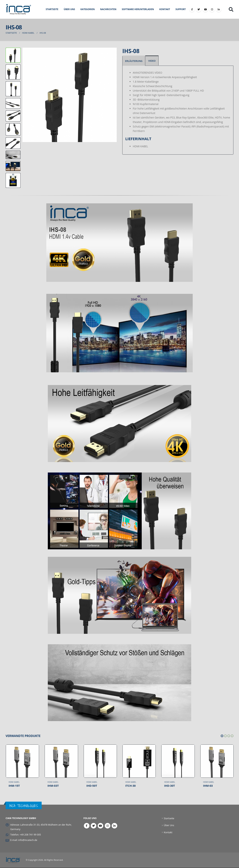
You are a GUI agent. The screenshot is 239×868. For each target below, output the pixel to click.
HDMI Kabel (14, 782)
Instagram (108, 826)
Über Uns (169, 825)
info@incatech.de (28, 840)
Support (181, 9)
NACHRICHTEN (108, 9)
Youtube (100, 826)
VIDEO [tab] (152, 61)
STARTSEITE (52, 9)
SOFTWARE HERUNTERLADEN (138, 9)
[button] (222, 736)
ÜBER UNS (69, 9)
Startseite (169, 818)
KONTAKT (165, 9)
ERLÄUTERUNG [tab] (134, 61)
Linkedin (114, 826)
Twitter (94, 826)
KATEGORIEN (88, 9)
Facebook (87, 826)
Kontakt (168, 832)
